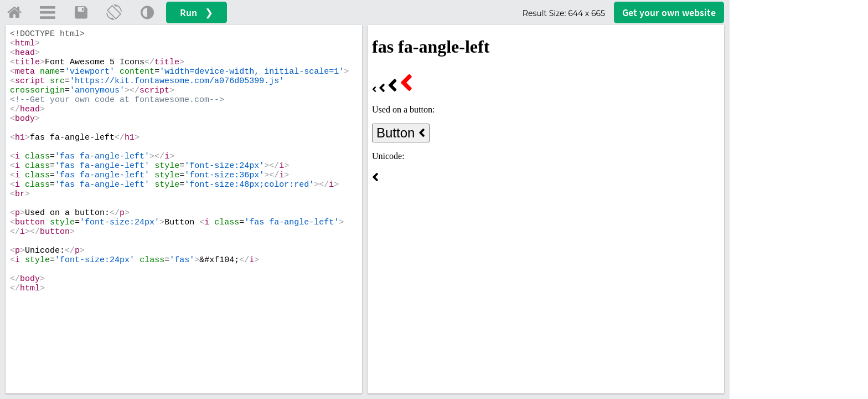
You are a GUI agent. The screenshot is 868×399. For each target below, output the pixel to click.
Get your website (669, 12)
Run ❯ (197, 12)
